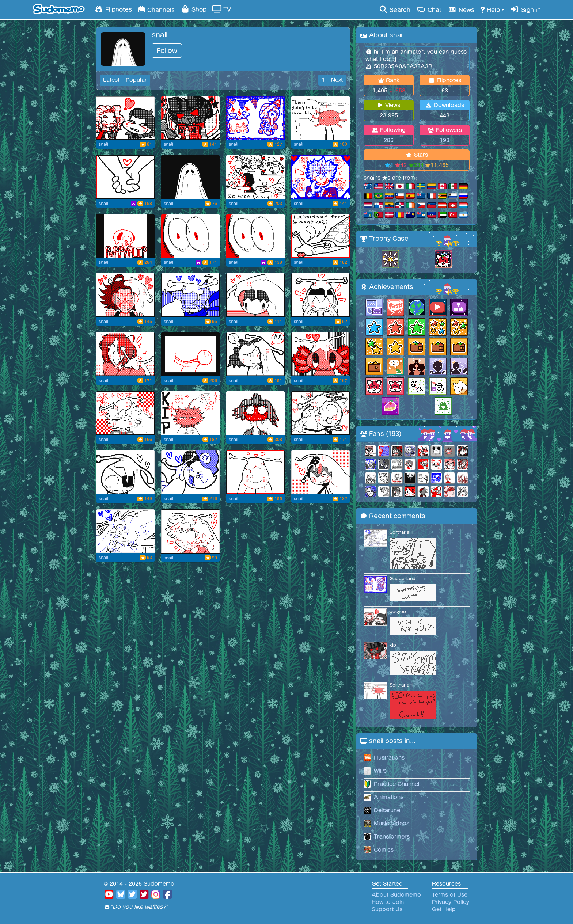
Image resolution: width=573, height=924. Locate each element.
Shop (193, 9)
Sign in (525, 9)
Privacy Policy (451, 902)
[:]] (190, 354)
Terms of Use (450, 895)
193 (445, 140)
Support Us (387, 909)
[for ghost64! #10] (190, 472)
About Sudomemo (396, 895)
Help (490, 9)
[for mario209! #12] (320, 413)
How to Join (388, 902)
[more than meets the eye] (190, 118)
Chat (429, 9)
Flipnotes (113, 9)
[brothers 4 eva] (125, 118)
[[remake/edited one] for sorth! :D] (125, 531)
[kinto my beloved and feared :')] (320, 118)
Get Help (444, 909)
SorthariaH (401, 532)
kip (393, 645)
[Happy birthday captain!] (255, 118)
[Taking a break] (320, 236)
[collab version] (255, 236)
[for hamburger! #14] (320, 354)
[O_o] (190, 236)
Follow (167, 51)
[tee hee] (320, 177)
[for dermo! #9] (255, 472)
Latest (111, 80)
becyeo (398, 611)
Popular (136, 80)
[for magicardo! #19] (255, 295)
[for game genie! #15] (255, 354)
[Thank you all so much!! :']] (255, 177)
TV (222, 9)
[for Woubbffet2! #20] (190, 295)
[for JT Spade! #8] (320, 472)
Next (337, 80)
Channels (156, 9)
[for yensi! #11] (125, 472)
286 (389, 140)
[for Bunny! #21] (125, 295)
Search (394, 9)
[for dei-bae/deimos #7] (190, 531)
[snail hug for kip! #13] (125, 413)
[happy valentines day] (125, 177)
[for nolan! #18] (320, 295)
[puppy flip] (125, 236)
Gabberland (403, 579)
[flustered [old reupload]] (255, 413)
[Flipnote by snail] (190, 177)
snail (103, 144)
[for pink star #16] (125, 354)
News (461, 9)
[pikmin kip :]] (190, 413)
